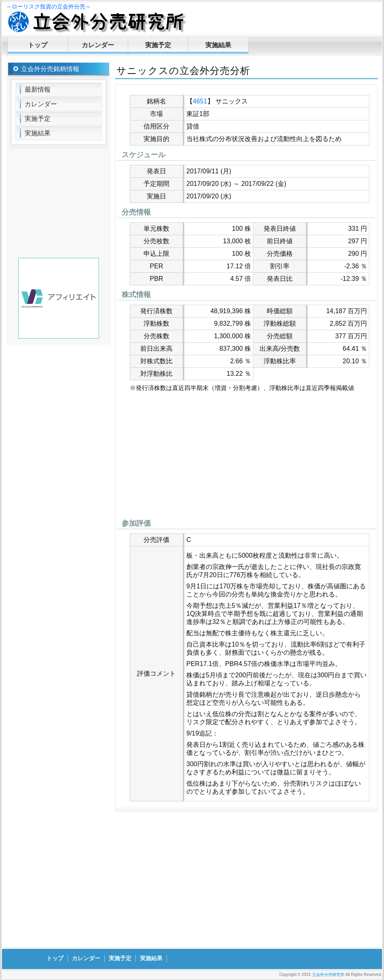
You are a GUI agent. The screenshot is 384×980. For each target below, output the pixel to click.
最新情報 (38, 90)
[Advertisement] (247, 457)
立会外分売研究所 (328, 975)
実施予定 (158, 45)
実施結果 (218, 45)
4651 (200, 101)
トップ (38, 45)
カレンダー (98, 45)
